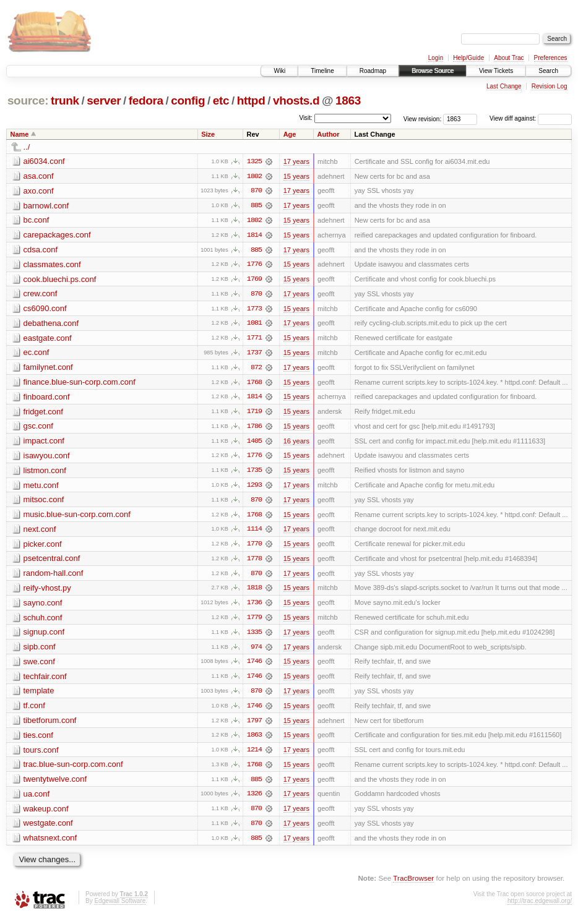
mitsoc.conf (44, 503)
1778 (254, 562)
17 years (296, 161)
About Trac (509, 58)
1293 (254, 488)
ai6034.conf (44, 161)
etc (221, 101)
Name (20, 134)
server (104, 101)
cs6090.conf (45, 310)
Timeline (322, 71)
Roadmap (373, 71)
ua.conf (37, 799)
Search (548, 71)
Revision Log (550, 86)
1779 (254, 622)
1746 (254, 666)
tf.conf (34, 710)
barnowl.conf (46, 206)
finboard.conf (47, 399)
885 (256, 206)
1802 (254, 176)
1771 (254, 340)
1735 (254, 473)
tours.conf (41, 755)
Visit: (306, 118)
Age (290, 134)
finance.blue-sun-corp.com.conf (80, 384)
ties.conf (38, 740)
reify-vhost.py (47, 592)
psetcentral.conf (52, 562)
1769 (254, 280)
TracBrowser (413, 884)
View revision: (423, 118)
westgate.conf (48, 829)
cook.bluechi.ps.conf (60, 280)
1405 (254, 443)
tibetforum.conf (50, 725)
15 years (296, 176)
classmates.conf (52, 265)
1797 (254, 725)
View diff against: (531, 118)
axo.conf (39, 191)
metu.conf (41, 488)
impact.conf (44, 443)
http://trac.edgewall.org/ (540, 907)
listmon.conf (45, 473)
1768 (254, 384)
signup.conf (44, 636)
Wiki (279, 71)
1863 (348, 101)
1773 (254, 310)
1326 (254, 800)
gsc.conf (38, 428)
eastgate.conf (48, 339)
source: (28, 101)
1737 (254, 354)
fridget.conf (43, 413)
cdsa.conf (41, 250)
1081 (254, 325)
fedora (146, 101)
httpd (251, 101)
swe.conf (39, 666)
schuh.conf (43, 621)
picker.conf (43, 547)
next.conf (40, 532)
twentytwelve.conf (55, 785)
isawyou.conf (47, 458)
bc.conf (37, 220)
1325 (254, 161)
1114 (254, 533)
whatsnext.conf (50, 844)
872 (256, 369)
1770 (254, 547)
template (39, 695)
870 (256, 191)
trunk (65, 101)
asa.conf (39, 176)
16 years (296, 443)
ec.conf (37, 354)
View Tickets (496, 71)
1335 (254, 636)
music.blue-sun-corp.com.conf (77, 517)
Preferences (551, 58)
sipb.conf (40, 651)
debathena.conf (51, 324)
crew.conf (41, 295)
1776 (254, 265)
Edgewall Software (120, 907)
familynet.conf (48, 369)
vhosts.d (296, 101)
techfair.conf (45, 681)
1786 (254, 429)
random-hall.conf (54, 577)
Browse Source (433, 71)
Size (208, 134)
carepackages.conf (57, 235)
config (188, 101)
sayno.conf (43, 606)
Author (329, 134)
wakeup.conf (46, 814)
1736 (254, 607)
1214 (254, 755)
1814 (254, 236)
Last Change (504, 86)
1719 (254, 414)
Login (436, 58)
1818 (254, 592)
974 (256, 651)
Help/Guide (468, 58)
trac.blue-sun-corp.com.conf (73, 770)
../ (27, 147)
